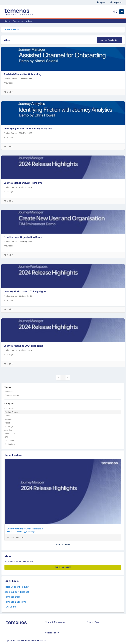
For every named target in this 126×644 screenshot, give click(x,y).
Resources (18, 21)
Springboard (10, 441)
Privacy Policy (93, 622)
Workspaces (10, 434)
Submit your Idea (63, 567)
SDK (6, 437)
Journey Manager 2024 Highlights (23, 183)
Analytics (8, 430)
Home (7, 21)
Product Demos (12, 30)
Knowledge (8, 83)
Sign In (101, 2)
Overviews (9, 409)
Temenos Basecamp (16, 602)
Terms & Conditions (55, 622)
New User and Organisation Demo (23, 237)
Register (116, 2)
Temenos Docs (12, 597)
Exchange (9, 426)
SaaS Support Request (17, 592)
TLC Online (10, 607)
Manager (8, 419)
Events (7, 416)
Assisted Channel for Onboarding (23, 74)
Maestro (8, 423)
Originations (10, 444)
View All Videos (63, 545)
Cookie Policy (52, 633)
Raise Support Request (17, 587)
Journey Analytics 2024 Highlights (23, 346)
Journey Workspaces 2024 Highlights (25, 291)
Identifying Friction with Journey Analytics (28, 129)
